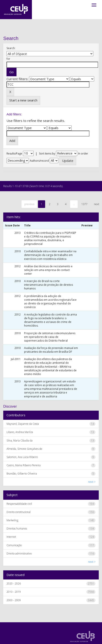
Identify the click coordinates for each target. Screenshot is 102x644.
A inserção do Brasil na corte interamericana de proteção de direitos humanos (49, 285)
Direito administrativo (19, 554)
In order (83, 154)
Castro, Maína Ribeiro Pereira (24, 465)
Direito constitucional (19, 512)
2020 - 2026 (14, 583)
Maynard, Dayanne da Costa (23, 424)
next (97, 204)
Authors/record (39, 161)
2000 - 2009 (14, 600)
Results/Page (14, 154)
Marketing (12, 520)
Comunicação (14, 545)
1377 (84, 204)
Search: (11, 48)
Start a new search (23, 100)
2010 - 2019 (14, 592)
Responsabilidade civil (19, 504)
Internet (11, 537)
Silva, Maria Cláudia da (20, 441)
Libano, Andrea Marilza (20, 432)
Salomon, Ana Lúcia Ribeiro (22, 457)
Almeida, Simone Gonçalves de (24, 449)
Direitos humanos (17, 529)
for (8, 59)
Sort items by (47, 154)
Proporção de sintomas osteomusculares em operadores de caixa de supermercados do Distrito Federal (50, 337)
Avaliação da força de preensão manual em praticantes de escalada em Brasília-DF (51, 350)
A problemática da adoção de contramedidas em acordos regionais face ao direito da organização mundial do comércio (50, 302)
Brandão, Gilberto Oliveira (22, 474)
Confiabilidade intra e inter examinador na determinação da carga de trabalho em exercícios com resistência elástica (50, 255)
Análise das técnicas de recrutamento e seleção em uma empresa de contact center (48, 270)
